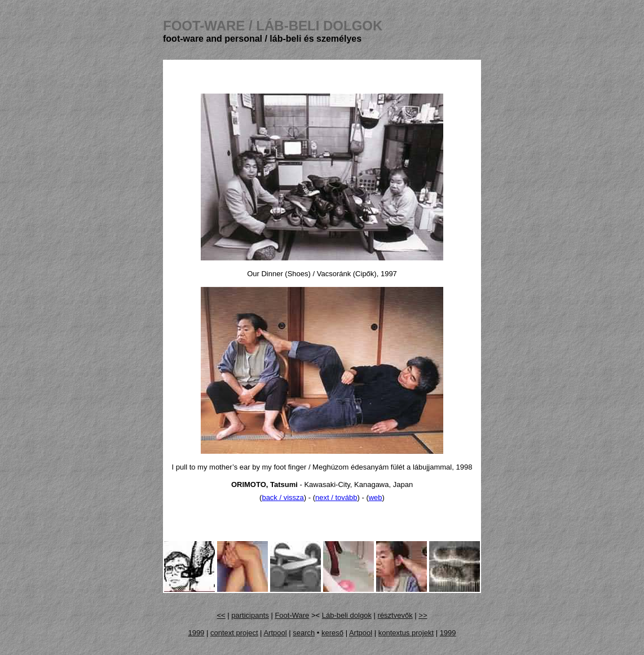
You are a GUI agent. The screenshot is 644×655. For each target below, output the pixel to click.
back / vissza (283, 497)
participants (250, 615)
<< (221, 615)
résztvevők (395, 615)
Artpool (275, 633)
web (376, 497)
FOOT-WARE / (273, 26)
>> (423, 615)
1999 (196, 633)
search (304, 633)
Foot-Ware (292, 615)
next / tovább (336, 497)
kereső (332, 633)
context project (234, 633)
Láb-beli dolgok (347, 615)
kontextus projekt (406, 633)
